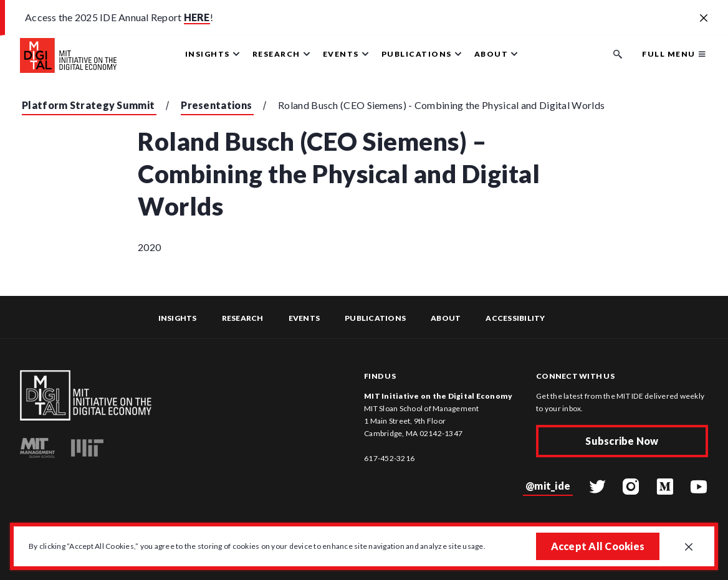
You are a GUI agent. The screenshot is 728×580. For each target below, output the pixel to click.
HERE (197, 17)
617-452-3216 (389, 458)
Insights (178, 318)
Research (243, 318)
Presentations (216, 105)
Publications (375, 318)
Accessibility (515, 318)
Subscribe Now (622, 441)
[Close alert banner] (704, 19)
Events (304, 318)
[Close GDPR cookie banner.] (689, 548)
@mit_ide (548, 486)
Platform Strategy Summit (88, 105)
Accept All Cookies (598, 546)
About (446, 318)
